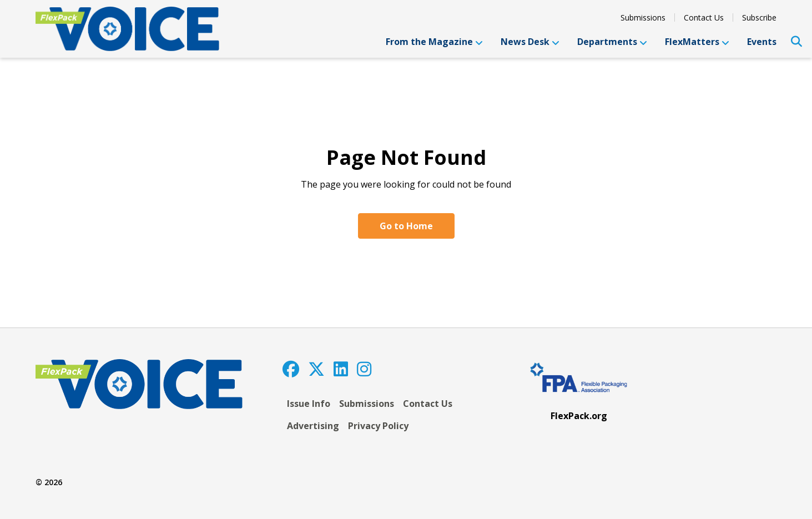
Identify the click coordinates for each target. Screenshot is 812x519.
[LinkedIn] (341, 369)
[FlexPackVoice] (127, 29)
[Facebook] (291, 369)
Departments (612, 42)
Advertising (313, 426)
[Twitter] (316, 369)
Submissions (643, 17)
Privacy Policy (378, 426)
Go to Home (406, 226)
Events (762, 42)
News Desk (530, 42)
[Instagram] (364, 369)
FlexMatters (697, 42)
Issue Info (309, 404)
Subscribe (759, 17)
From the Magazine (434, 42)
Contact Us (704, 17)
